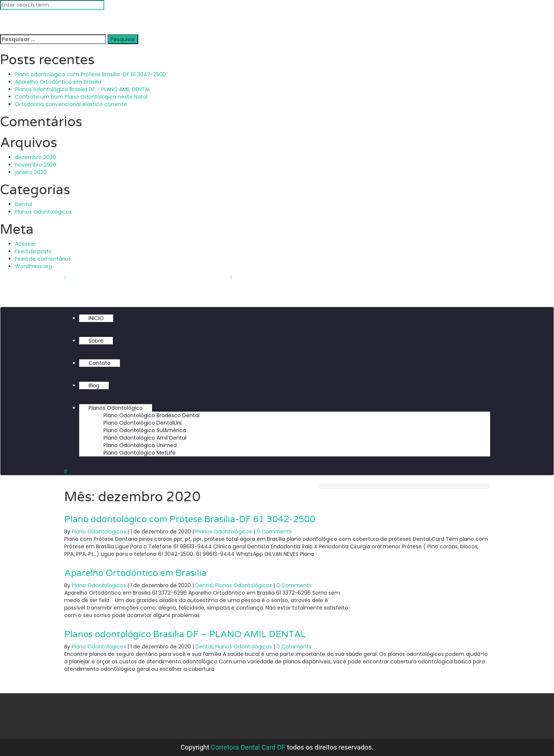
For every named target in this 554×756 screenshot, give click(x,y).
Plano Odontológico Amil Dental (145, 438)
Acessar (25, 244)
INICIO (96, 318)
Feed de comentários (43, 259)
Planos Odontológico (116, 408)
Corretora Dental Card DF (248, 747)
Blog (94, 385)
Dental (24, 204)
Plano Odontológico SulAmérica (145, 430)
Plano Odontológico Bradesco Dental (151, 415)
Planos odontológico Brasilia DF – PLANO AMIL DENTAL (83, 89)
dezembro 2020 (35, 157)
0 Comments (274, 532)
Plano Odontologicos (99, 532)
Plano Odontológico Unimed (140, 445)
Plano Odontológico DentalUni (143, 423)
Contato (100, 363)
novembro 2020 (36, 165)
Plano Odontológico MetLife (140, 453)
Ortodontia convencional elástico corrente (71, 104)
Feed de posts (33, 251)
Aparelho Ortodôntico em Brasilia (58, 82)
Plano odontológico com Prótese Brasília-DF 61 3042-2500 (90, 74)
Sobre (96, 341)
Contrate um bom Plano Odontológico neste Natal (81, 97)
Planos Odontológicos (43, 212)
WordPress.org (33, 266)
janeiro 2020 (31, 172)
